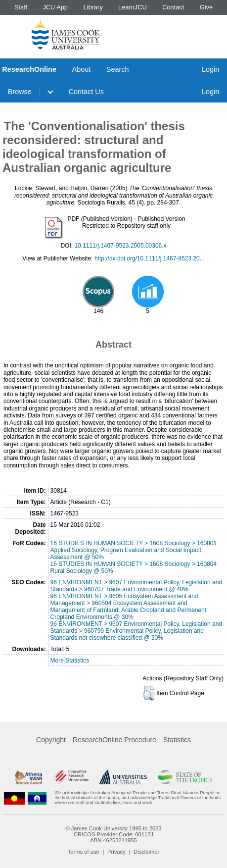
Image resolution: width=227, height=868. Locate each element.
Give (206, 7)
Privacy (116, 852)
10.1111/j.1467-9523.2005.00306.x (120, 246)
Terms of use (84, 852)
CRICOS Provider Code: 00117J (113, 834)
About (82, 69)
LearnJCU (133, 7)
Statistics (177, 740)
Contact (173, 7)
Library (93, 7)
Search (118, 69)
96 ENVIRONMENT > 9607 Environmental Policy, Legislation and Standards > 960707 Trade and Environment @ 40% (136, 586)
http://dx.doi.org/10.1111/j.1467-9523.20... (150, 258)
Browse (20, 92)
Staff (21, 7)
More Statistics (70, 661)
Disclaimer (146, 852)
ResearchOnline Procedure (114, 740)
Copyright (51, 740)
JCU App (55, 7)
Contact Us (86, 92)
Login (210, 69)
